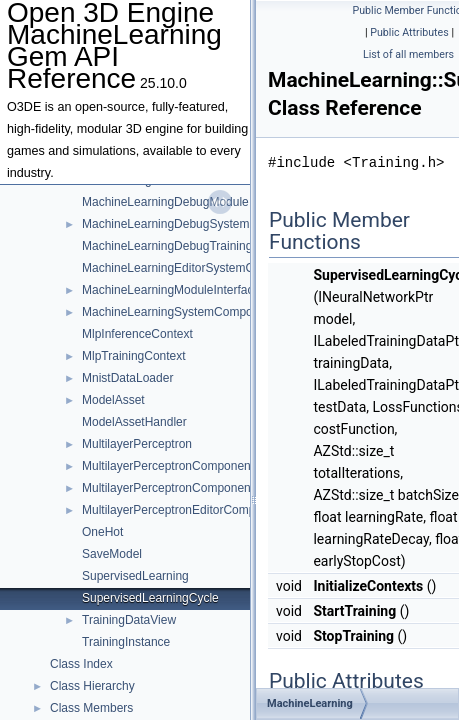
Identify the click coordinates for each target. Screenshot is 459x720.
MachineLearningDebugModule (165, 202)
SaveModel (112, 554)
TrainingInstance (126, 642)
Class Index (81, 664)
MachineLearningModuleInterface (171, 290)
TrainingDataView (129, 620)
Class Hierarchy (92, 686)
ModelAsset (113, 400)
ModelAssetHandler (134, 422)
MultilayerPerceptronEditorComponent (183, 510)
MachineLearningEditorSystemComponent (194, 268)
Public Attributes (409, 32)
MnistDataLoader (127, 378)
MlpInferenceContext (137, 334)
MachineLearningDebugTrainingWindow (188, 246)
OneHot (102, 532)
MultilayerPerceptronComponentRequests (193, 488)
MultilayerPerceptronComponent (168, 466)
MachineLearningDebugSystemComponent (196, 224)
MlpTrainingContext (134, 356)
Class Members (91, 708)
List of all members (408, 54)
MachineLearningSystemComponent (179, 312)
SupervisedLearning (135, 576)
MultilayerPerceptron (137, 444)
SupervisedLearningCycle (150, 598)
